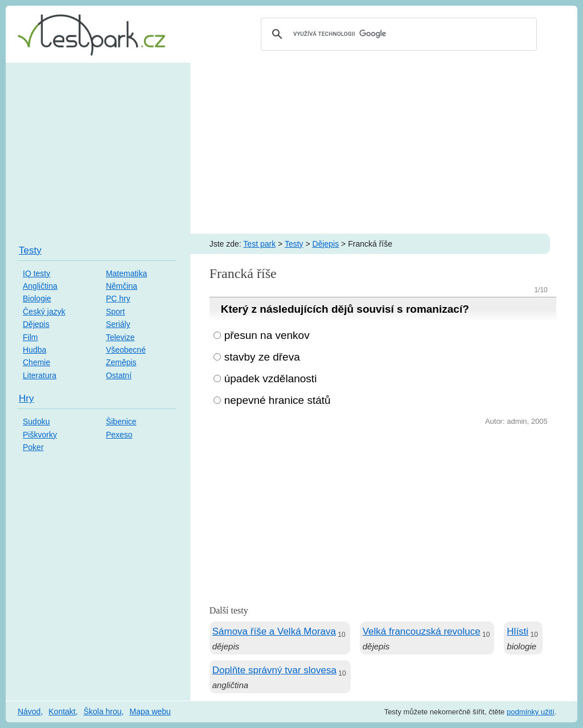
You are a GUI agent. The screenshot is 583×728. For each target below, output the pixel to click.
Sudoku (36, 422)
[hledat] (397, 34)
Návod (29, 711)
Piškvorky (40, 435)
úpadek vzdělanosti (271, 379)
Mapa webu (150, 711)
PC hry (118, 298)
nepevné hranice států (278, 400)
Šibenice (121, 422)
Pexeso (119, 435)
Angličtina (40, 286)
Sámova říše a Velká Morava (274, 631)
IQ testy (36, 273)
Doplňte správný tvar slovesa (274, 670)
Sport (115, 312)
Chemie (36, 362)
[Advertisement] (291, 148)
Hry (26, 398)
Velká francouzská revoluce (422, 631)
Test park (259, 244)
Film (30, 337)
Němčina (122, 286)
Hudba (34, 350)
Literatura (40, 375)
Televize (120, 337)
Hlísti (518, 631)
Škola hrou (103, 711)
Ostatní (119, 375)
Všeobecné (126, 350)
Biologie (37, 298)
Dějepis (326, 244)
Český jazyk (44, 312)
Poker (33, 447)
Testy (294, 244)
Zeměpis (121, 362)
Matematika (126, 273)
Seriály (118, 324)
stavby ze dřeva (262, 357)
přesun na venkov (267, 335)
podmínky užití (531, 712)
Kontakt (62, 711)
